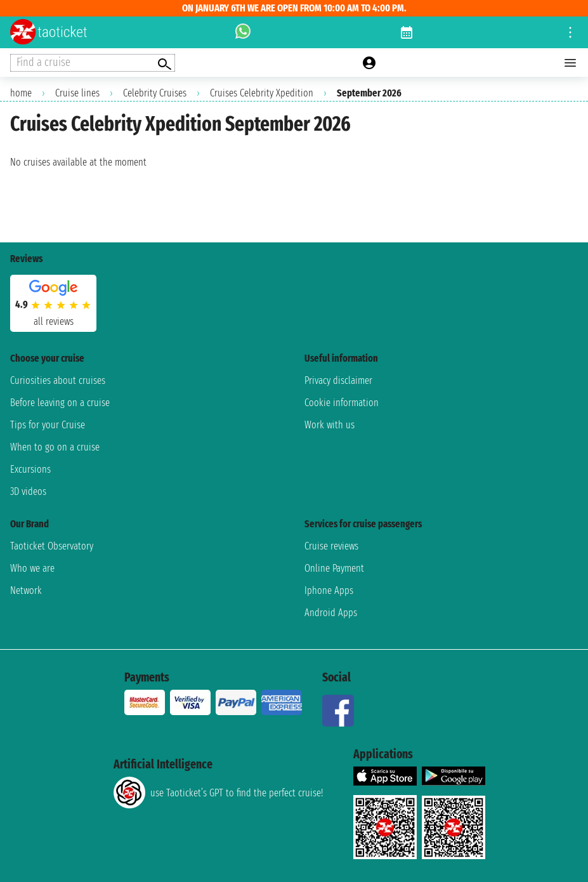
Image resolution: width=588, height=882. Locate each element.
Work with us (330, 425)
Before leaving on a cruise (60, 403)
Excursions (30, 469)
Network (26, 590)
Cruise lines (77, 93)
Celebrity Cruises (155, 93)
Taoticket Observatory (52, 546)
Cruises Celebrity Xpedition (262, 93)
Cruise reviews (331, 546)
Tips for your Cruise (48, 425)
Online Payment (334, 568)
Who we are (32, 568)
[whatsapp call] (243, 32)
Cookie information (342, 403)
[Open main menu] (570, 63)
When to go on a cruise (55, 447)
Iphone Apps (329, 590)
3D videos (28, 491)
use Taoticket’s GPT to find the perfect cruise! (218, 793)
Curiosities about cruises (58, 380)
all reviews (54, 321)
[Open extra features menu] (93, 63)
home (21, 93)
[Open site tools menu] (570, 32)
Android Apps (331, 613)
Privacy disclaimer (338, 380)
